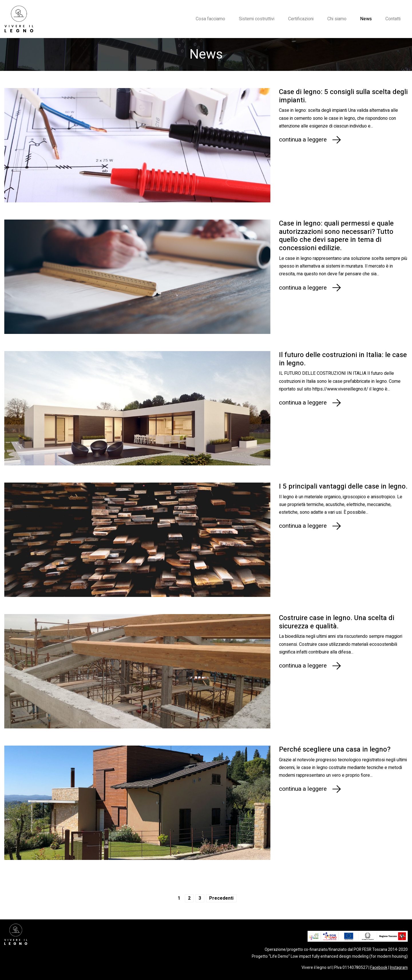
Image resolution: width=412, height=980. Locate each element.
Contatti (393, 19)
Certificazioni (301, 19)
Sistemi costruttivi (257, 19)
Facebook (379, 968)
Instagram (399, 968)
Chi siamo (337, 19)
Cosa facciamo (210, 19)
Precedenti (221, 898)
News (366, 19)
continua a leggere (303, 140)
